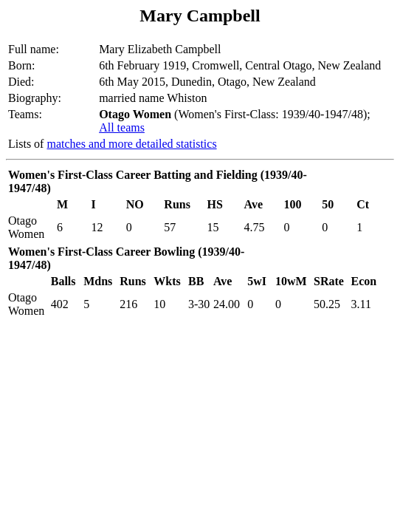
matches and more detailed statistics (131, 144)
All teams (122, 127)
